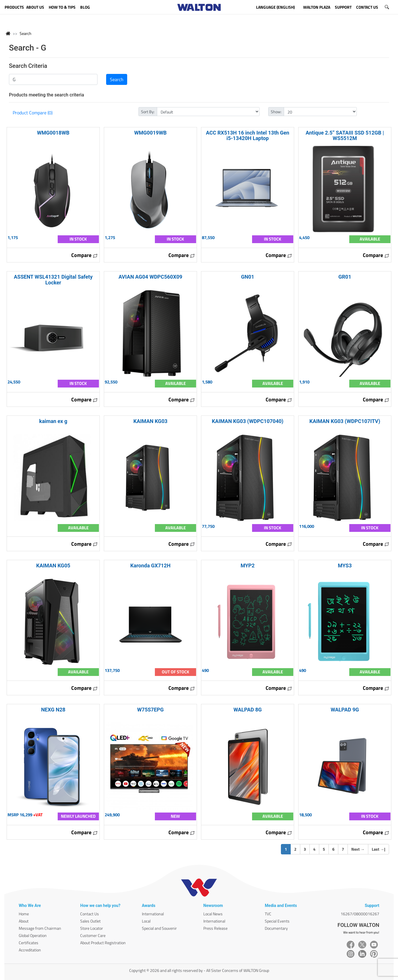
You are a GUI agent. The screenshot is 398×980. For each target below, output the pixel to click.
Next (358, 849)
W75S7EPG (151, 710)
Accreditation (30, 950)
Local (146, 921)
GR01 (345, 277)
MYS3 (345, 566)
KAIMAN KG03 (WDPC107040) (247, 421)
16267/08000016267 (360, 914)
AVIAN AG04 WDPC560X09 (150, 277)
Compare (85, 255)
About (24, 921)
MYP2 (248, 566)
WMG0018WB (53, 133)
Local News (213, 914)
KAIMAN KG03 (150, 421)
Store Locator (92, 928)
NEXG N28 (53, 710)
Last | (379, 849)
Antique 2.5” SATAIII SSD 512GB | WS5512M (345, 135)
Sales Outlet (90, 921)
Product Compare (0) (33, 113)
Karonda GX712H (150, 566)
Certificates (29, 943)
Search (26, 33)
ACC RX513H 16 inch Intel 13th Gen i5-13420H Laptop (248, 135)
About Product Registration (103, 943)
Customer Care (93, 935)
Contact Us (90, 914)
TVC (268, 914)
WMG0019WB (150, 133)
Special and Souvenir (159, 928)
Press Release (215, 928)
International (153, 914)
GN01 (248, 277)
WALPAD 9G (345, 710)
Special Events (277, 921)
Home (24, 914)
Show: (276, 112)
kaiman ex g (53, 421)
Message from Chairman (40, 928)
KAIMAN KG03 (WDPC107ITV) (345, 421)
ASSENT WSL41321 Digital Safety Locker (53, 280)
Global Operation (33, 935)
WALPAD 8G (247, 710)
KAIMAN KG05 (53, 566)
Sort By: (148, 112)
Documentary (276, 928)
